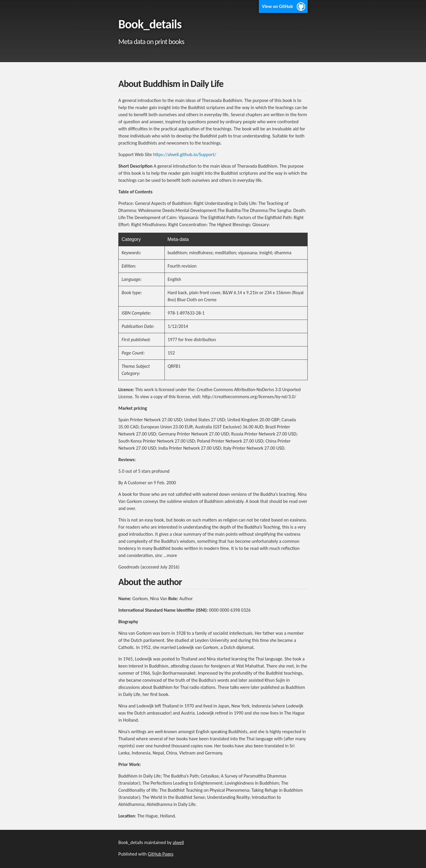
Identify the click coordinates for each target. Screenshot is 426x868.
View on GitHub (277, 6)
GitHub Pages (161, 854)
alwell (178, 842)
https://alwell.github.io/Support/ (185, 154)
